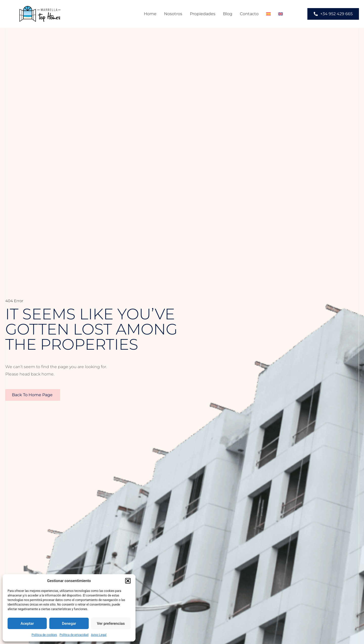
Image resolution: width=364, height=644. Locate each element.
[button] (128, 581)
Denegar (69, 624)
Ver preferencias (111, 624)
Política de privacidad (74, 635)
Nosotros (173, 14)
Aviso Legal (99, 635)
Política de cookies (44, 635)
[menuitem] (268, 14)
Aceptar (27, 624)
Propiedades (203, 14)
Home (150, 14)
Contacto (249, 14)
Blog (228, 14)
